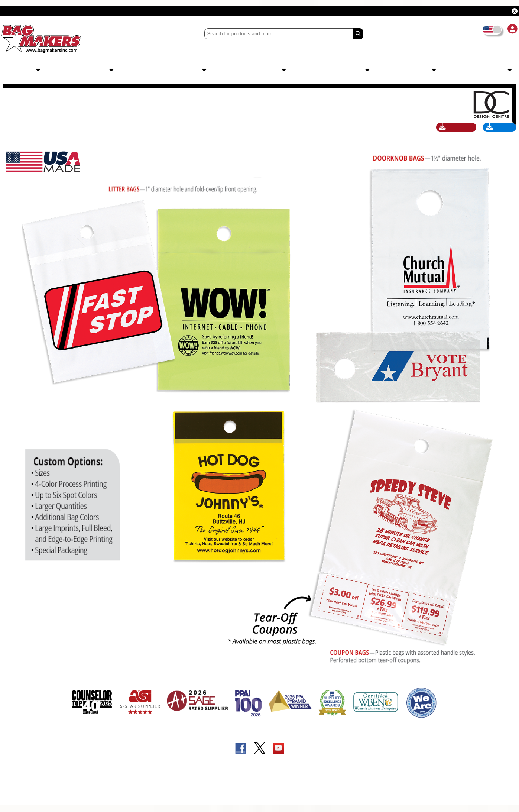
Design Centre (183, 70)
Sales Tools (351, 70)
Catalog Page (453, 133)
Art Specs (498, 133)
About (424, 70)
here (370, 11)
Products (25, 70)
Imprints (100, 70)
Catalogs (494, 70)
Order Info (269, 70)
